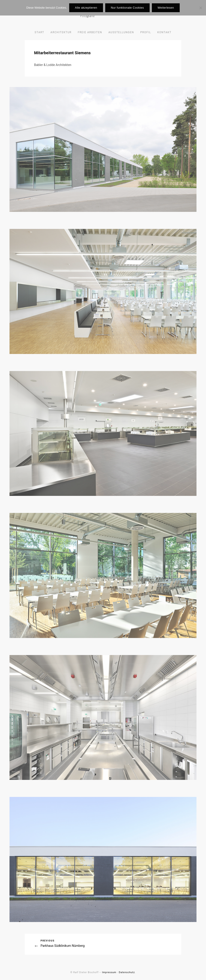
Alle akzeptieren (86, 8)
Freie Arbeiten (90, 32)
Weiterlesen (166, 8)
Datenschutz (127, 972)
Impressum (109, 972)
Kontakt (164, 32)
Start (39, 32)
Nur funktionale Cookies (128, 8)
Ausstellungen (121, 32)
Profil (146, 32)
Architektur (61, 32)
